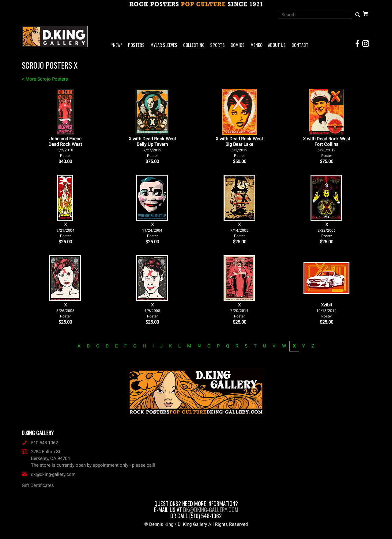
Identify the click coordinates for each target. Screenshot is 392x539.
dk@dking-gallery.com (49, 474)
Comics (238, 45)
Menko (256, 45)
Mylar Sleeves (164, 45)
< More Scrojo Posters (45, 79)
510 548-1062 (40, 443)
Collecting (194, 45)
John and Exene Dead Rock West (65, 147)
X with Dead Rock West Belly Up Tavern (152, 147)
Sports (217, 45)
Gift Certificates (38, 485)
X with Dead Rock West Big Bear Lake (239, 147)
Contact (300, 45)
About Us (277, 45)
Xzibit (326, 310)
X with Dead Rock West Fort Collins (327, 147)
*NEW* (117, 45)
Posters (136, 45)
